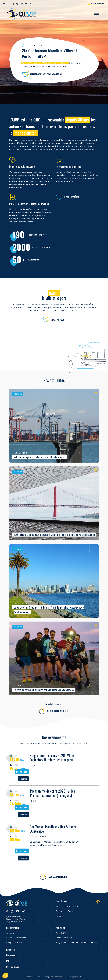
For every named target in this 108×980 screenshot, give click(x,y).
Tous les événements (57, 879)
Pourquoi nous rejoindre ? (17, 938)
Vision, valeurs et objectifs (67, 906)
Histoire (59, 916)
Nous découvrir (62, 901)
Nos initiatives (62, 928)
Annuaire (10, 933)
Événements (11, 955)
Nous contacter (13, 967)
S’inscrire (23, 781)
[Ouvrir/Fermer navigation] (96, 13)
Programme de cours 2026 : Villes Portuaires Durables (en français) (52, 759)
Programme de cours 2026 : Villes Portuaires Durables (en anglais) (53, 795)
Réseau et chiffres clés (65, 911)
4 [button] (37, 45)
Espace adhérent (97, 4)
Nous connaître (72, 198)
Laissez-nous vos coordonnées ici (46, 74)
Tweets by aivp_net (54, 704)
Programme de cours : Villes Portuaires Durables (77, 942)
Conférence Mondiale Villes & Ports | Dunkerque (54, 831)
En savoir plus (57, 321)
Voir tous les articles (57, 713)
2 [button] (28, 45)
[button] (5, 4)
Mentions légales (33, 977)
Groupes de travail (14, 942)
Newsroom (11, 950)
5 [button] (42, 45)
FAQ (8, 961)
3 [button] (32, 45)
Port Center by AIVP (64, 938)
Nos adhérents (12, 928)
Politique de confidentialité (54, 977)
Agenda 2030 (62, 933)
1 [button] (23, 45)
